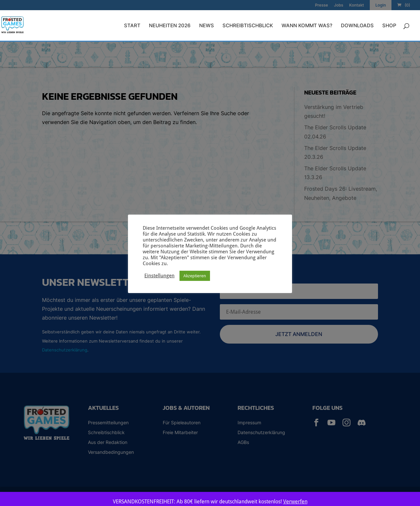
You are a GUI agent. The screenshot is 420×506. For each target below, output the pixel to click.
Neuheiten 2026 (170, 26)
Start (132, 26)
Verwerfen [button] (295, 502)
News (207, 26)
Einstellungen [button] (159, 275)
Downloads (357, 26)
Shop (389, 26)
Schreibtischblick (248, 26)
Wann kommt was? (307, 26)
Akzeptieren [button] (195, 276)
